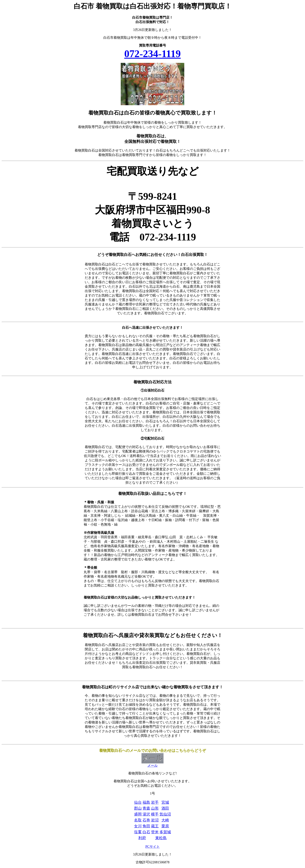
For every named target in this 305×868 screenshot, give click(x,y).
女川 (138, 826)
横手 (155, 814)
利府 (142, 838)
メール (152, 764)
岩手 (155, 802)
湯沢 (146, 814)
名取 (138, 820)
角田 (146, 826)
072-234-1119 (153, 54)
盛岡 (138, 814)
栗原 (165, 826)
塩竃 (138, 832)
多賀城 (165, 832)
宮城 (165, 802)
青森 (146, 808)
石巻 (146, 820)
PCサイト (152, 847)
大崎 (165, 820)
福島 (146, 802)
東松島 (161, 838)
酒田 (165, 808)
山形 (155, 808)
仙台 (138, 802)
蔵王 (155, 826)
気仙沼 (165, 814)
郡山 (138, 808)
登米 (155, 832)
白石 (146, 832)
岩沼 (155, 820)
